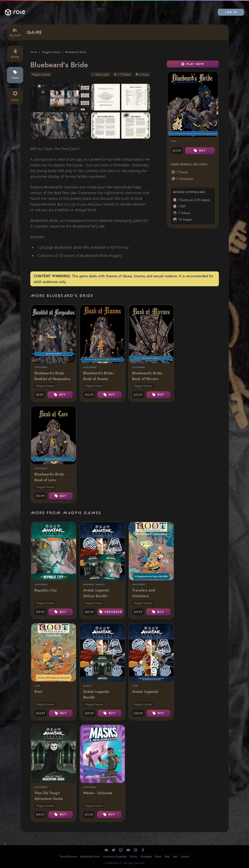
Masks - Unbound (98, 793)
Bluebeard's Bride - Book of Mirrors (148, 376)
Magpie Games (51, 52)
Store (34, 52)
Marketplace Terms (90, 856)
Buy (200, 150)
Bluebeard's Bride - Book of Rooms (99, 376)
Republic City (46, 590)
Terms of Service (68, 856)
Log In (231, 12)
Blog (167, 856)
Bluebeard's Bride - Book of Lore (50, 477)
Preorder (111, 612)
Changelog (146, 856)
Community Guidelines (115, 856)
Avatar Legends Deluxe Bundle (96, 593)
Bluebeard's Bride (75, 52)
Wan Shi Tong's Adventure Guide (49, 796)
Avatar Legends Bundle (96, 694)
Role (15, 12)
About (158, 856)
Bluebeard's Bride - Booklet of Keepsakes (53, 376)
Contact (185, 856)
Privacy (133, 856)
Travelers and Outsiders (144, 593)
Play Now (193, 64)
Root (38, 691)
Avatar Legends (145, 691)
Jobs (175, 856)
